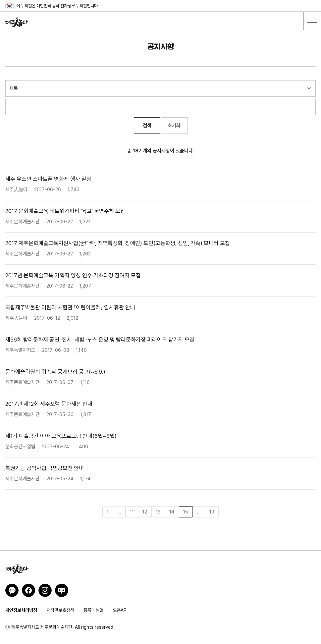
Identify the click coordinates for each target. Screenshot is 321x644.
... (119, 512)
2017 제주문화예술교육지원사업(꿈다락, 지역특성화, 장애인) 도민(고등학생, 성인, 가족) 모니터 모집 (118, 243)
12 (145, 512)
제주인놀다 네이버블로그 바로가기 (62, 590)
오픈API (120, 610)
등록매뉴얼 (93, 610)
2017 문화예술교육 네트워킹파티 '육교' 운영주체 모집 (65, 211)
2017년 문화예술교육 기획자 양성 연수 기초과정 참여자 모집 (73, 275)
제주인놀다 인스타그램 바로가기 (45, 590)
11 (132, 512)
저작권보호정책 (60, 610)
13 (158, 512)
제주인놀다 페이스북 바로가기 (28, 590)
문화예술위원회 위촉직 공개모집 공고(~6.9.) (55, 372)
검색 (147, 126)
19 (212, 512)
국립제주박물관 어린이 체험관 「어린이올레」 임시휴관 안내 (70, 307)
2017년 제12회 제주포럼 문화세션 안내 (49, 404)
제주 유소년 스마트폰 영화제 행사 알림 (48, 179)
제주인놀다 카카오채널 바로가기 (12, 590)
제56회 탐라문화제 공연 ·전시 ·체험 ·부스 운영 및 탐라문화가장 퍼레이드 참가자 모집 (100, 340)
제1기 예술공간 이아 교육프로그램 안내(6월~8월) (61, 436)
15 (186, 512)
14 (172, 512)
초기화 (174, 126)
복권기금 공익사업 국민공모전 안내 (45, 468)
